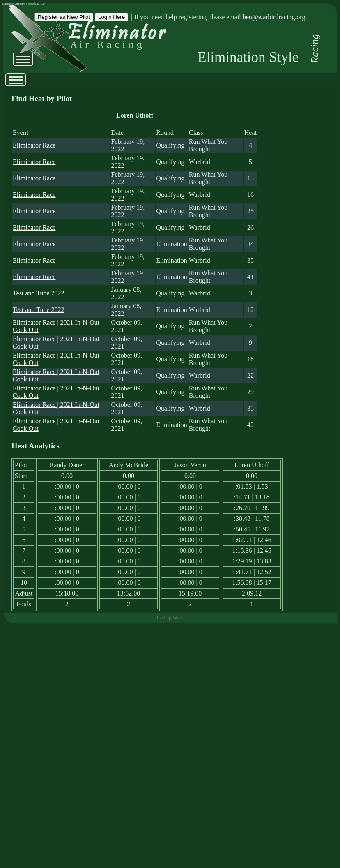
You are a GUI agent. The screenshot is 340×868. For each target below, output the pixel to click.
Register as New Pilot (64, 17)
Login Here (111, 17)
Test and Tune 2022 (39, 293)
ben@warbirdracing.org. (275, 17)
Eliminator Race (34, 145)
